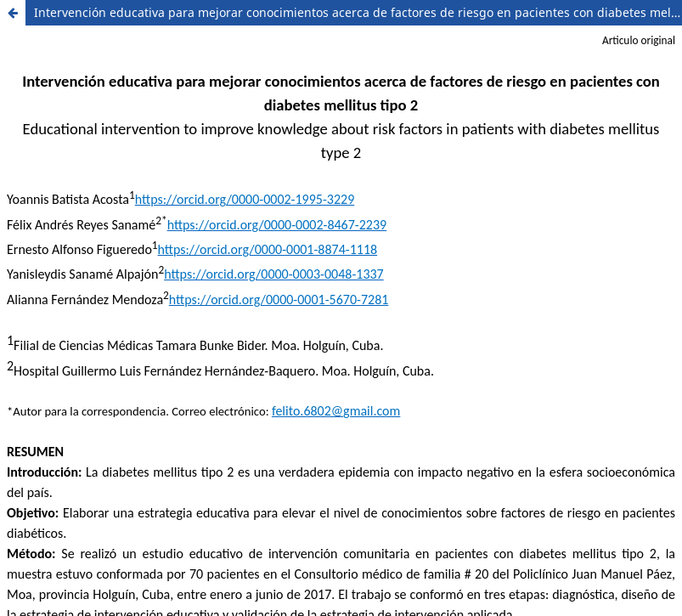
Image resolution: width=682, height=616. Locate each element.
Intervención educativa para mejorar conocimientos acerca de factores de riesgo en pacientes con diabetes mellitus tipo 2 (358, 12)
